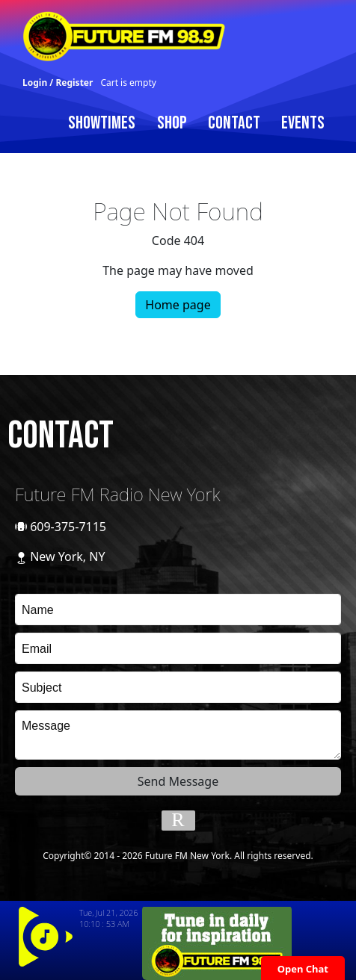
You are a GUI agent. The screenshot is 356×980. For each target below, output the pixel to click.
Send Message (178, 781)
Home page (178, 305)
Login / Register (58, 83)
